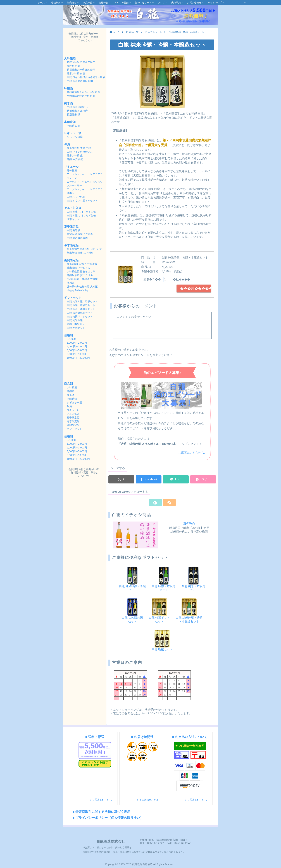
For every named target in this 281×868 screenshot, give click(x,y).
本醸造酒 (70, 122)
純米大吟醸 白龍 (76, 73)
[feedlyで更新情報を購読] (158, 502)
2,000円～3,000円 (77, 346)
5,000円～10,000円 (78, 354)
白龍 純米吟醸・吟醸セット (82, 301)
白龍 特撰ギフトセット (80, 317)
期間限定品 (71, 260)
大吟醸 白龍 (73, 66)
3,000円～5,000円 (77, 350)
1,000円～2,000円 (77, 343)
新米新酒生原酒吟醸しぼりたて (84, 249)
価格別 (68, 335)
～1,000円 (72, 339)
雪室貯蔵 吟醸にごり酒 (80, 234)
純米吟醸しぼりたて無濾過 (82, 264)
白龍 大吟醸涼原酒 (77, 238)
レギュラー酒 (73, 133)
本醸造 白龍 (73, 126)
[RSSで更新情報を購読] (166, 502)
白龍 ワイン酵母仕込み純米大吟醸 (86, 77)
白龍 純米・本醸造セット (81, 309)
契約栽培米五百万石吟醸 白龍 (84, 92)
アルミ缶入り (73, 208)
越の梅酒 (189, 523)
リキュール (71, 167)
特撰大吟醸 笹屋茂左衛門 (81, 62)
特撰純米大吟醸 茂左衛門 (81, 70)
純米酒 (68, 103)
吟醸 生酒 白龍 (75, 159)
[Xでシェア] (121, 479)
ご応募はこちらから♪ (192, 453)
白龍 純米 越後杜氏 (78, 107)
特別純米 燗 (73, 115)
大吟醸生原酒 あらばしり (81, 271)
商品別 (68, 384)
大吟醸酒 (70, 58)
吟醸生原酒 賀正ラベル (80, 275)
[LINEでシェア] (176, 479)
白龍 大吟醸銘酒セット (80, 313)
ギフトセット (73, 298)
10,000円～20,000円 (78, 358)
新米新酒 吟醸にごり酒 (80, 253)
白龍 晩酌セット (76, 328)
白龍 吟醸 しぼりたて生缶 (81, 212)
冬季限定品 (71, 245)
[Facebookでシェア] (149, 479)
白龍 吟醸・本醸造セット (81, 305)
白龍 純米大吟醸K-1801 (80, 81)
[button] (203, 479)
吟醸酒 (68, 88)
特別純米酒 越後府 (77, 111)
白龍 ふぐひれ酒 (76, 197)
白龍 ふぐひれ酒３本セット (82, 201)
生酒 (67, 144)
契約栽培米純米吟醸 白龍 (81, 96)
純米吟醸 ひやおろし (79, 268)
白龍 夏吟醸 (73, 230)
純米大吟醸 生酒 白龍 (79, 148)
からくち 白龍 (75, 137)
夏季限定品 (71, 227)
